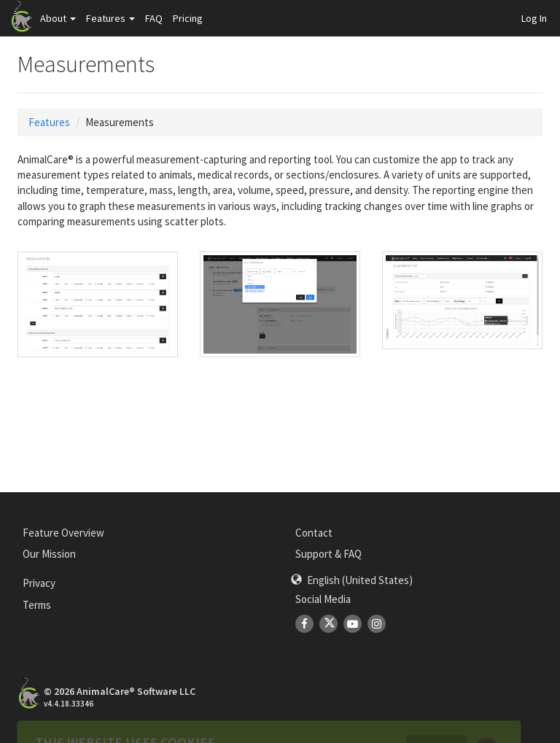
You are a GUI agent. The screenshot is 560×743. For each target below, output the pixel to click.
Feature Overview (63, 533)
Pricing (188, 18)
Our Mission (49, 554)
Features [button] (110, 18)
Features (49, 122)
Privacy (39, 583)
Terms (37, 605)
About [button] (58, 18)
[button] (352, 580)
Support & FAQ (328, 554)
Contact (314, 533)
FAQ (154, 18)
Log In (534, 18)
